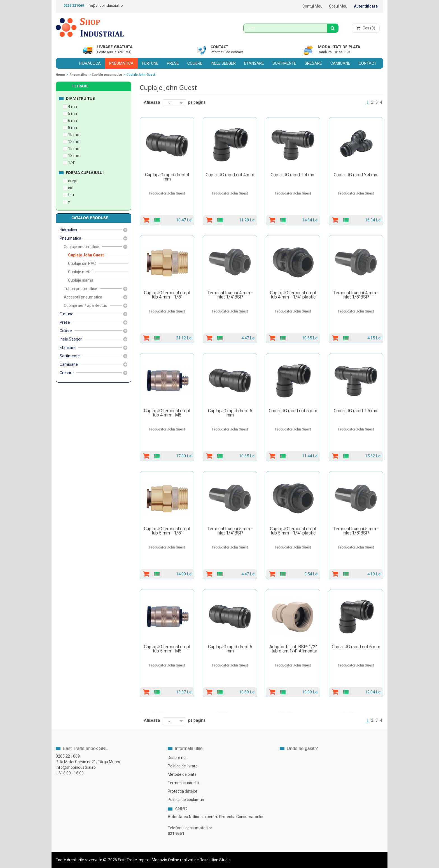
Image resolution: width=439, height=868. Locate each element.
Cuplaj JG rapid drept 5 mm (230, 413)
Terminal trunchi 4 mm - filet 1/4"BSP (230, 295)
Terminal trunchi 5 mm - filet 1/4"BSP (230, 531)
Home (60, 75)
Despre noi (177, 758)
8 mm (73, 128)
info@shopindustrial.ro (104, 5)
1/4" (72, 163)
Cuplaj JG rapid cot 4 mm (230, 175)
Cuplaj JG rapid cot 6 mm (356, 647)
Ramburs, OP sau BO (334, 52)
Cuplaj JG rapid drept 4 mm (167, 177)
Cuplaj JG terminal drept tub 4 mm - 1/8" (167, 295)
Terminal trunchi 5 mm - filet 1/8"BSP (356, 531)
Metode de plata (182, 774)
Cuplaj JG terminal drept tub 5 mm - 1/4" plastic (293, 531)
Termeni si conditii (184, 783)
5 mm (73, 114)
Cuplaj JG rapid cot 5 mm (293, 411)
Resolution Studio (215, 860)
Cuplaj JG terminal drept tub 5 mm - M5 (167, 649)
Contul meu (312, 6)
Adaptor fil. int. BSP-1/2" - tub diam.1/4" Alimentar (293, 649)
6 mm (73, 121)
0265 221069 (74, 5)
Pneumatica (78, 75)
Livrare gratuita (115, 47)
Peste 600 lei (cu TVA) (114, 52)
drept (73, 181)
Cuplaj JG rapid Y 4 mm (356, 175)
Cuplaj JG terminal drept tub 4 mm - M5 (167, 413)
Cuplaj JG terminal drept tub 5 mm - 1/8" (167, 531)
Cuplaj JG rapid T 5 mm (356, 411)
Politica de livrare (183, 766)
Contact (219, 47)
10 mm (74, 135)
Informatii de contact (227, 52)
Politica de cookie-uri (186, 800)
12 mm (74, 142)
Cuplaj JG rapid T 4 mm (293, 175)
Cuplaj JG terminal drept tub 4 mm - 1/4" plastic (293, 295)
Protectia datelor (183, 791)
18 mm (74, 156)
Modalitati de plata (339, 47)
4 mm (73, 107)
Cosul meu (338, 6)
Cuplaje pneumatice (107, 75)
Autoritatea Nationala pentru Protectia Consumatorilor (216, 817)
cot (71, 188)
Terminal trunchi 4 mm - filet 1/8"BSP (356, 295)
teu (71, 195)
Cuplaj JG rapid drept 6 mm (230, 649)
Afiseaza (152, 102)
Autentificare (366, 6)
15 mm (74, 149)
